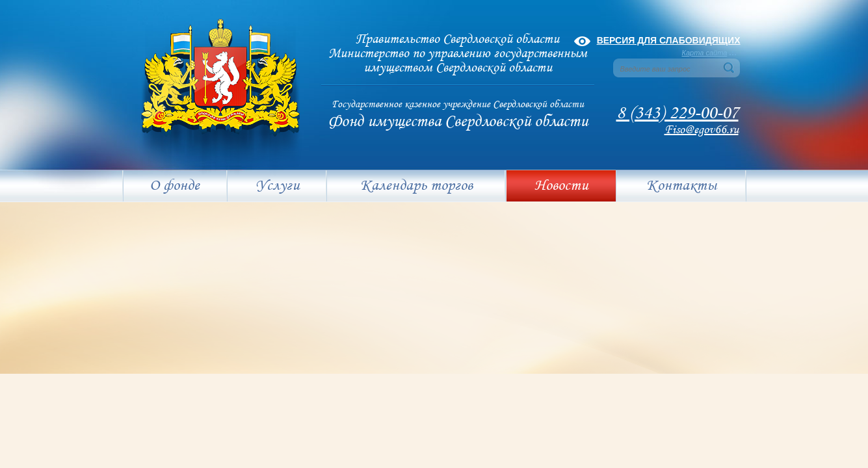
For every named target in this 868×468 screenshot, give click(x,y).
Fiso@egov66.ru (702, 130)
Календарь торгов (416, 186)
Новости (561, 186)
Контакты (681, 186)
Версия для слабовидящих (669, 40)
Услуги (278, 186)
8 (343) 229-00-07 (677, 113)
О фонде (175, 186)
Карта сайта (705, 53)
